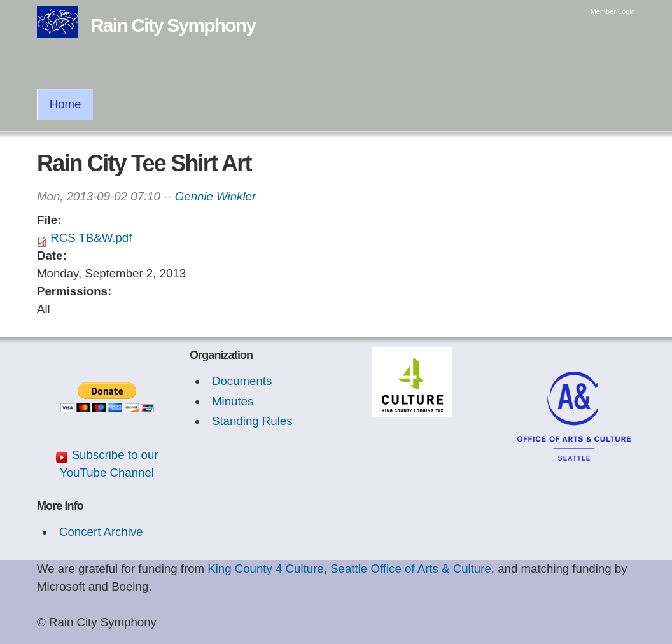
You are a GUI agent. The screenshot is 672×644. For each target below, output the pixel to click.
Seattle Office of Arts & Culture (411, 569)
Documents (242, 381)
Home (66, 104)
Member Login (613, 11)
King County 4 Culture (266, 569)
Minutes (233, 401)
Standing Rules (252, 421)
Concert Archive (101, 532)
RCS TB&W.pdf (91, 238)
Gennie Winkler (215, 196)
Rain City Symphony (173, 25)
